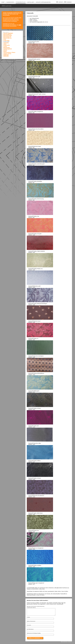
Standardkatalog (21, 2)
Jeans (5, 44)
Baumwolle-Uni (7, 37)
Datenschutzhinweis (64, 642)
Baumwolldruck (7, 34)
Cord (5, 39)
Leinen (5, 46)
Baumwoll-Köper (8, 36)
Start (3, 2)
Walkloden (6, 55)
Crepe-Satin (6, 40)
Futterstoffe (6, 42)
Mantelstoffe (7, 48)
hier (20, 25)
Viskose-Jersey (7, 54)
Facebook (68, 2)
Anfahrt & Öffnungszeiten (43, 2)
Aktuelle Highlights (8, 33)
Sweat (5, 51)
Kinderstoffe (7, 45)
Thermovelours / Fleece (9, 52)
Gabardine (6, 43)
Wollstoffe (6, 56)
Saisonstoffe (10, 2)
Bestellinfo (31, 2)
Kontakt (60, 2)
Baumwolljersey (8, 38)
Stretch (5, 50)
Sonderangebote (8, 49)
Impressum (70, 642)
